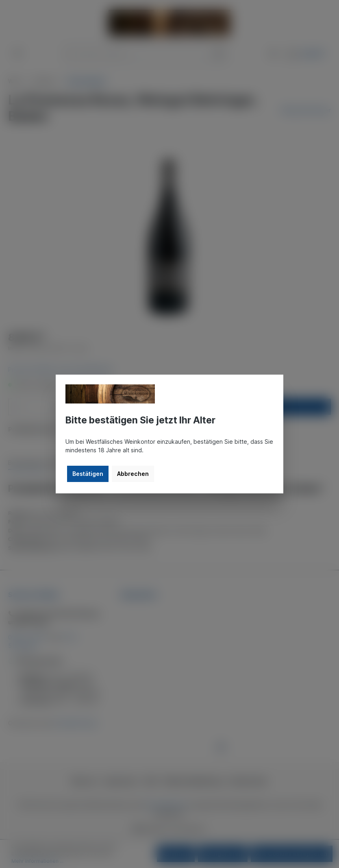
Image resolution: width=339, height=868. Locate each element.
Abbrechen (133, 474)
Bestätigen (88, 474)
